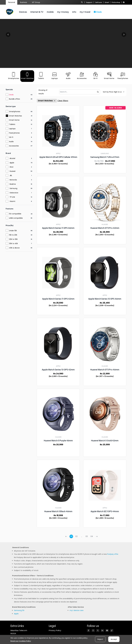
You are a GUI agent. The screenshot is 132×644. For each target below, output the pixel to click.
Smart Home (14, 120)
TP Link (12, 197)
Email (107, 2)
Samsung (13, 188)
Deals (98, 12)
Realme (13, 184)
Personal (12, 2)
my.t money (63, 12)
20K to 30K (13, 239)
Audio (11, 142)
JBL (11, 175)
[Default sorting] (112, 92)
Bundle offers (15, 99)
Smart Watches (47, 101)
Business (24, 2)
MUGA (13, 633)
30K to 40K (14, 244)
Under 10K (13, 231)
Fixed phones (14, 133)
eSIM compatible (16, 218)
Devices (23, 12)
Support (89, 2)
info (74, 12)
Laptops (12, 129)
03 (87, 536)
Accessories (14, 146)
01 (71, 536)
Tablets (12, 124)
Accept (114, 639)
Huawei (13, 171)
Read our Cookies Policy (21, 641)
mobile (50, 12)
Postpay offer (113, 554)
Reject (100, 639)
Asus (11, 167)
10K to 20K (13, 235)
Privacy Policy (55, 630)
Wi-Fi (11, 137)
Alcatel (12, 158)
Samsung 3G (19, 610)
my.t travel (85, 12)
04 (92, 536)
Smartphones (15, 112)
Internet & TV (37, 12)
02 (76, 536)
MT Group (36, 2)
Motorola (13, 180)
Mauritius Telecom (19, 630)
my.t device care (77, 610)
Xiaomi (12, 201)
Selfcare (99, 2)
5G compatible (15, 214)
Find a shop (116, 2)
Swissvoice (14, 193)
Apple (12, 163)
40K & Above (14, 248)
